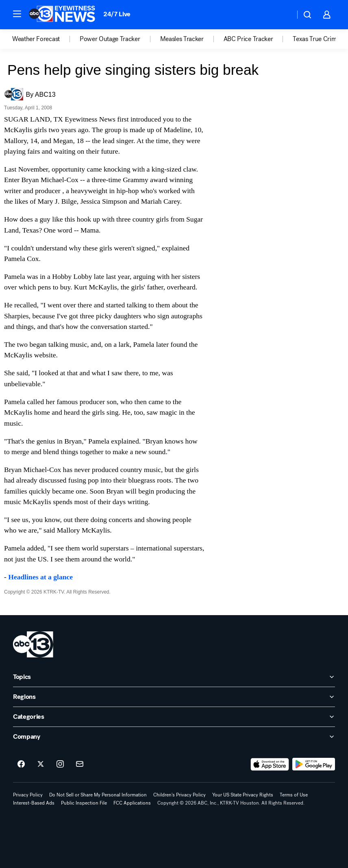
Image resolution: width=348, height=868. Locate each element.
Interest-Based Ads (34, 803)
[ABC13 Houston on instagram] (60, 764)
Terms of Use (294, 795)
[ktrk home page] (33, 644)
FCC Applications (132, 803)
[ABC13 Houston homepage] (62, 15)
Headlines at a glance (40, 577)
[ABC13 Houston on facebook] (21, 764)
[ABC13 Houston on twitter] (41, 764)
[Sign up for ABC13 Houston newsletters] (80, 764)
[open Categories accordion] (174, 717)
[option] (46, 39)
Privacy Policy (28, 795)
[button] (17, 14)
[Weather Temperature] (282, 15)
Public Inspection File (84, 803)
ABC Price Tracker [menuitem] (248, 39)
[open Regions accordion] (174, 697)
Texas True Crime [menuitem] (316, 39)
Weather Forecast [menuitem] (36, 39)
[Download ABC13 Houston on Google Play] (314, 764)
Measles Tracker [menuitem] (182, 39)
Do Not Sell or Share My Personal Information (98, 795)
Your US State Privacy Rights (243, 795)
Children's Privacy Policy (179, 795)
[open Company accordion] (174, 737)
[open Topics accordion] (174, 677)
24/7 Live (117, 14)
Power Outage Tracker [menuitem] (110, 39)
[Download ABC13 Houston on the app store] (270, 764)
